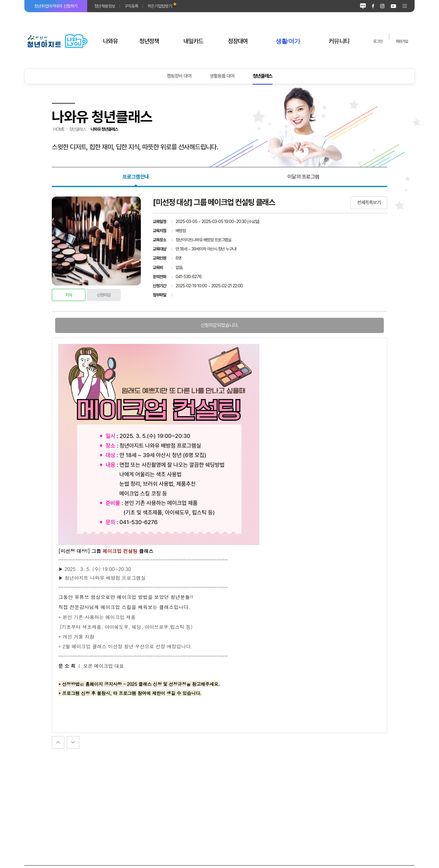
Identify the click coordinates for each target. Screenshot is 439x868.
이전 (73, 742)
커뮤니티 (339, 41)
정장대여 (238, 41)
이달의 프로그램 (303, 177)
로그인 (378, 41)
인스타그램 (382, 6)
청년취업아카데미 (56, 6)
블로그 (363, 6)
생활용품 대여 (222, 76)
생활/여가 (288, 41)
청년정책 (149, 41)
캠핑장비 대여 (179, 76)
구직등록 (131, 6)
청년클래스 (263, 76)
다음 (58, 742)
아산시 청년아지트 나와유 (57, 41)
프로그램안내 (136, 177)
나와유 (110, 41)
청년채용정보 (105, 6)
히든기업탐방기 (160, 6)
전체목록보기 (369, 202)
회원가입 (402, 41)
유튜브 (393, 6)
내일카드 (193, 41)
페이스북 (373, 6)
